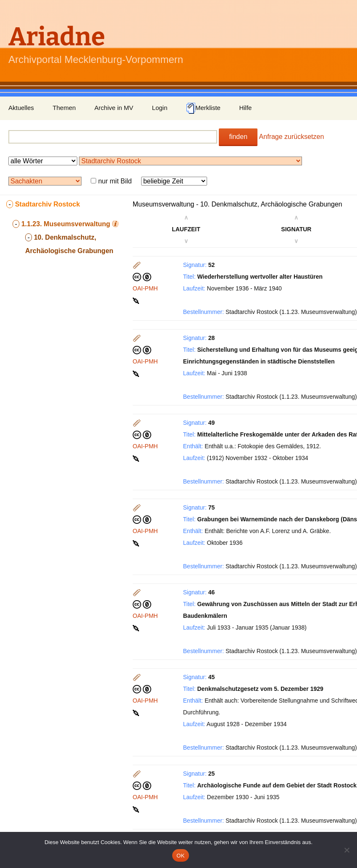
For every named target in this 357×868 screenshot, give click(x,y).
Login (160, 108)
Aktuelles (21, 108)
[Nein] (346, 850)
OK (180, 856)
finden (238, 137)
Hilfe (245, 108)
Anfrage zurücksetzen (292, 137)
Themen (64, 108)
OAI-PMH (145, 288)
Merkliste (203, 108)
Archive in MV (114, 108)
